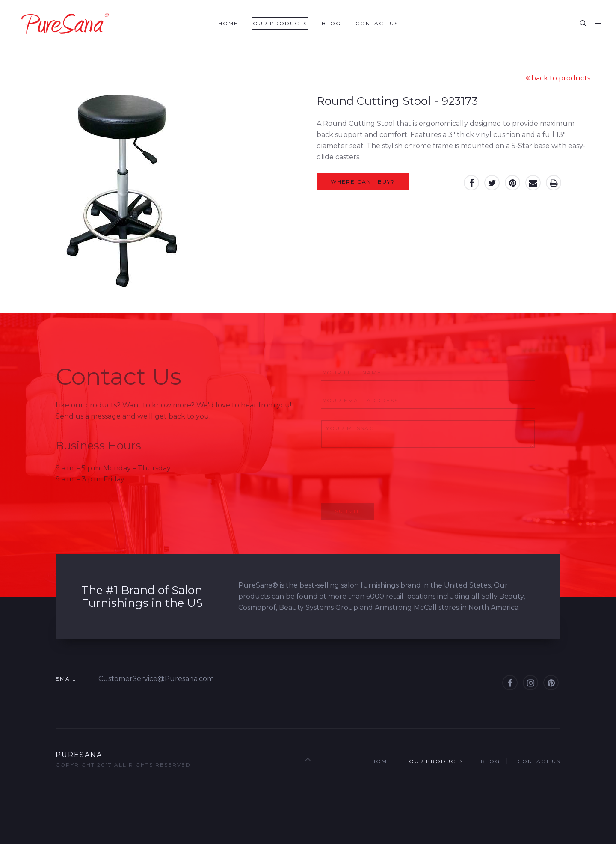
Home (228, 23)
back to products (558, 78)
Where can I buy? (363, 182)
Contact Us (377, 23)
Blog (331, 23)
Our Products (280, 23)
